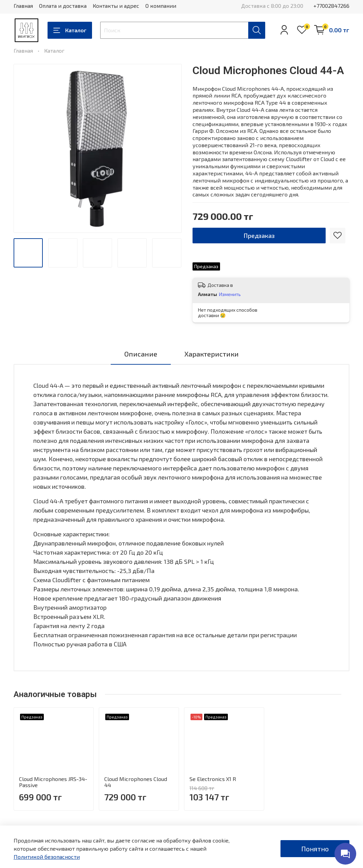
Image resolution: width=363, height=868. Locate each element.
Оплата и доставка (63, 6)
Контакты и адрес (116, 6)
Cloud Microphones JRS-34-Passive (53, 782)
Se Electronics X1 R (213, 779)
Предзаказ (259, 236)
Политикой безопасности (47, 857)
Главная (23, 6)
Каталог (70, 30)
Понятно (315, 849)
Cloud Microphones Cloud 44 (136, 782)
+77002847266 (331, 6)
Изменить (230, 294)
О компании (161, 6)
